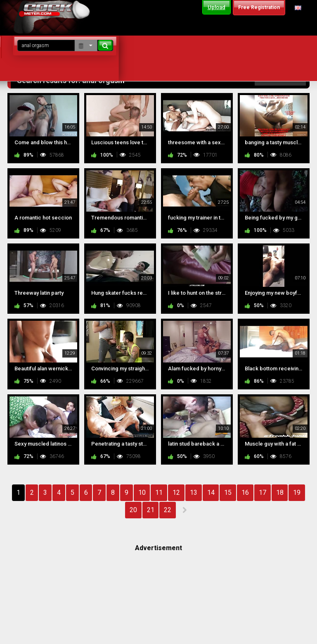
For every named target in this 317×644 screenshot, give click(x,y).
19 (297, 493)
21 (151, 510)
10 (142, 493)
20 (133, 510)
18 (280, 493)
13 (194, 493)
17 (263, 493)
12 (176, 493)
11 (159, 493)
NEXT (184, 510)
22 (168, 510)
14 (211, 493)
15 (228, 493)
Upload (216, 7)
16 (245, 493)
